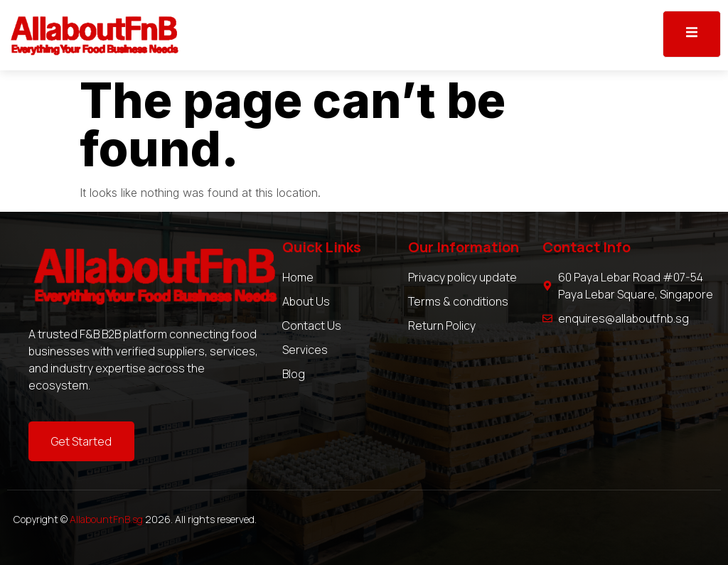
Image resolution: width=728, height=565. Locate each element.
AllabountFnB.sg (106, 519)
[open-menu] (692, 34)
